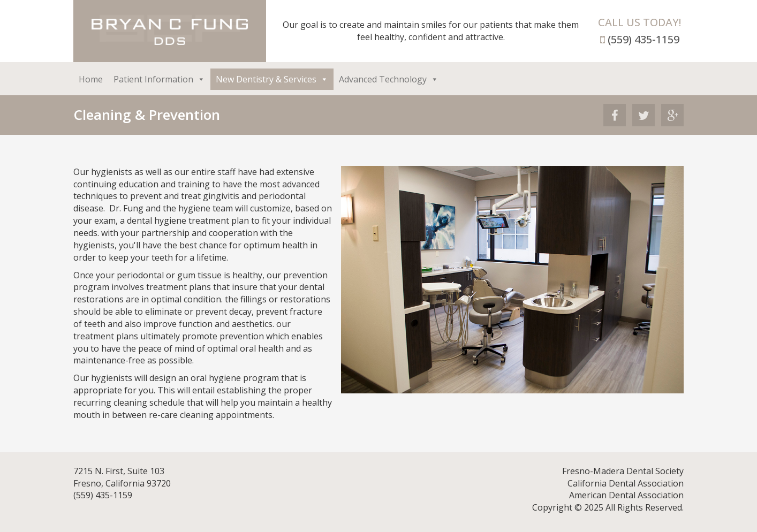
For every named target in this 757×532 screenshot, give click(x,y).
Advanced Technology (389, 79)
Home (91, 79)
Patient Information (159, 79)
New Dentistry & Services (272, 79)
